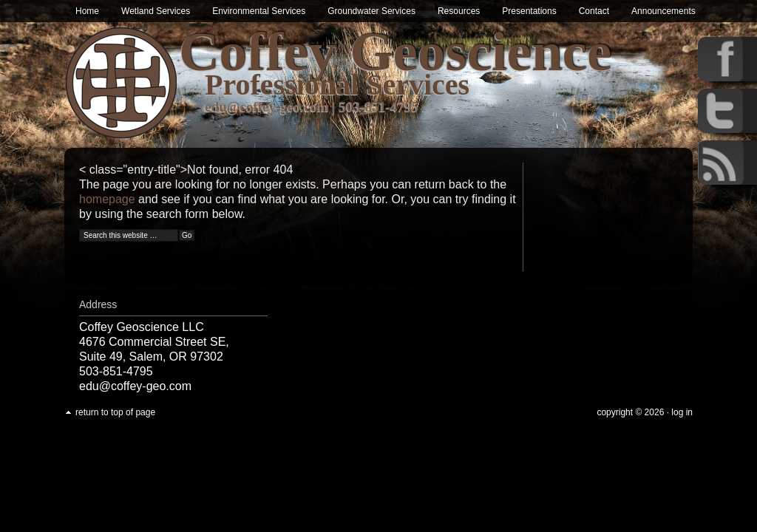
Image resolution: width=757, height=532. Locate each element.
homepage (107, 199)
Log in (682, 412)
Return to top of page (115, 412)
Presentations (529, 11)
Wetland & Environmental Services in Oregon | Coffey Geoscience (122, 83)
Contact (594, 11)
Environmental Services (259, 11)
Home (87, 11)
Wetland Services (156, 11)
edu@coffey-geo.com (267, 107)
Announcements (663, 11)
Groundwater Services (371, 11)
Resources (459, 11)
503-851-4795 (379, 107)
